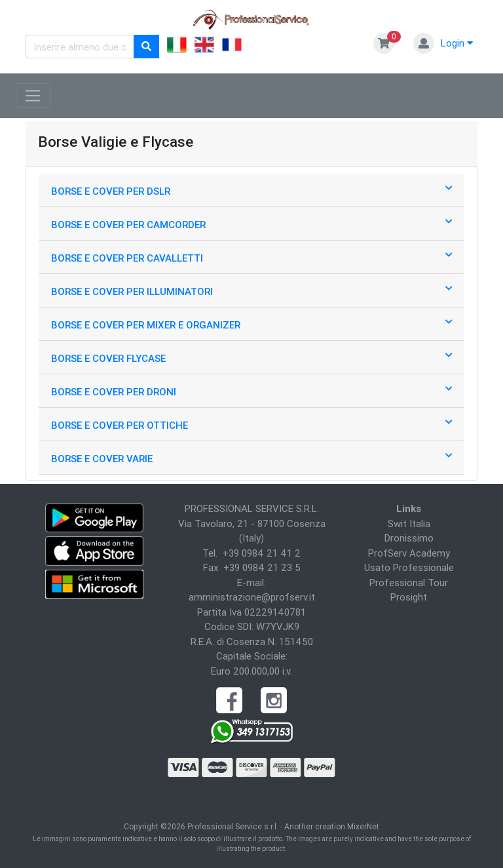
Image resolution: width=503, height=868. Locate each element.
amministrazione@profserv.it (252, 597)
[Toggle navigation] (33, 96)
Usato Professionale (409, 567)
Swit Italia (409, 523)
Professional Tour (409, 582)
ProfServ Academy (409, 553)
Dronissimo (409, 538)
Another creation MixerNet (332, 826)
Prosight (409, 597)
